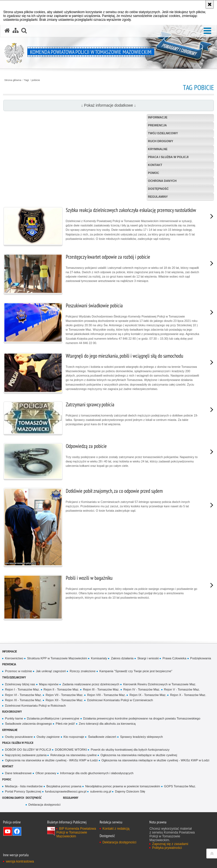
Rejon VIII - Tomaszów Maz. (106, 695)
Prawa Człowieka (174, 658)
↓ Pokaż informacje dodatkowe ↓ (108, 105)
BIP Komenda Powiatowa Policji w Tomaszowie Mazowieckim (76, 832)
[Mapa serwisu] (16, 31)
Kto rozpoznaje (74, 737)
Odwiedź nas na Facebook (17, 831)
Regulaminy (71, 798)
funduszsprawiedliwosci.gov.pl (66, 791)
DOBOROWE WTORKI (71, 750)
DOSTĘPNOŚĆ (34, 798)
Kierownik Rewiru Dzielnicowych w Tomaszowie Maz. (160, 684)
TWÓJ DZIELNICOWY (14, 677)
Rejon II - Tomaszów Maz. (61, 689)
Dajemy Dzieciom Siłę (130, 791)
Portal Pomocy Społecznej (23, 791)
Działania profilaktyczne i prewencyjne (53, 718)
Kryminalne (10, 730)
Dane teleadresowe (18, 773)
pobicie (36, 80)
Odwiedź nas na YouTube (8, 831)
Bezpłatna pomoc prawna (64, 786)
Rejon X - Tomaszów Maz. (188, 695)
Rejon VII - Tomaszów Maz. (64, 695)
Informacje (10, 651)
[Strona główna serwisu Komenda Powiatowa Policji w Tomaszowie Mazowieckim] (7, 31)
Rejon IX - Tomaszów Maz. (148, 695)
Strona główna (13, 80)
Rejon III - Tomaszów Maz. (101, 689)
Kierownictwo (14, 658)
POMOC (7, 779)
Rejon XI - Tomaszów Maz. (23, 700)
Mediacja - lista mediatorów (24, 786)
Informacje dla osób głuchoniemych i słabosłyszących (97, 773)
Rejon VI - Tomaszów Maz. (23, 695)
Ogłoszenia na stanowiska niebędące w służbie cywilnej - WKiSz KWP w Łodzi (155, 760)
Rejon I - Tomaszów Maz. (22, 689)
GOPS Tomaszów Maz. (180, 786)
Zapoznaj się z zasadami (170, 844)
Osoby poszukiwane (19, 737)
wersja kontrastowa (20, 861)
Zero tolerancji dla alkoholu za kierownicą (107, 724)
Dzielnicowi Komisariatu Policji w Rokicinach (35, 706)
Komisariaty (99, 658)
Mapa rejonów (49, 684)
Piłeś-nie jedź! (65, 724)
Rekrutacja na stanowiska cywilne (73, 755)
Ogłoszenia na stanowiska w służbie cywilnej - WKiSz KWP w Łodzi (51, 760)
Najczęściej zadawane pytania (26, 755)
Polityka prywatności (167, 848)
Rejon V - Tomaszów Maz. (182, 689)
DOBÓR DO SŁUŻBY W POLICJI (28, 750)
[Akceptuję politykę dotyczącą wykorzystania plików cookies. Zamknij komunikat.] (210, 4)
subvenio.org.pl (101, 791)
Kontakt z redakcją (116, 829)
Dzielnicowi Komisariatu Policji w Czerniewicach (120, 700)
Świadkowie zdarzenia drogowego (28, 724)
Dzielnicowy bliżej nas (20, 684)
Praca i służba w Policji (18, 743)
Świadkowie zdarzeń (102, 737)
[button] (207, 31)
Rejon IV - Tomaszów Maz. (142, 689)
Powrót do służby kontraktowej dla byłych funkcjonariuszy (130, 750)
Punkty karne (14, 718)
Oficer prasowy (46, 773)
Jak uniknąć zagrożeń (51, 671)
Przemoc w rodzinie (18, 671)
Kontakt (8, 766)
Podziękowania (201, 658)
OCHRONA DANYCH (13, 798)
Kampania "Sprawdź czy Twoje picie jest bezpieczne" (136, 671)
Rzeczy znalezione (83, 671)
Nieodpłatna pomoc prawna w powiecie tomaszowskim (123, 786)
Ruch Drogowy (12, 711)
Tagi (26, 80)
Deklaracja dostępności (44, 805)
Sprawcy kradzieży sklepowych (142, 737)
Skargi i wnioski (148, 658)
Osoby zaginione (48, 737)
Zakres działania (122, 658)
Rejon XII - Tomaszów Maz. (64, 700)
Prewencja (9, 664)
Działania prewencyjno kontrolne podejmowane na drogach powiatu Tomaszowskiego (142, 718)
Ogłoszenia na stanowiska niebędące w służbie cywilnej (139, 755)
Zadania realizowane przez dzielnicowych (91, 684)
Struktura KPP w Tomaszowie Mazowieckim (57, 658)
